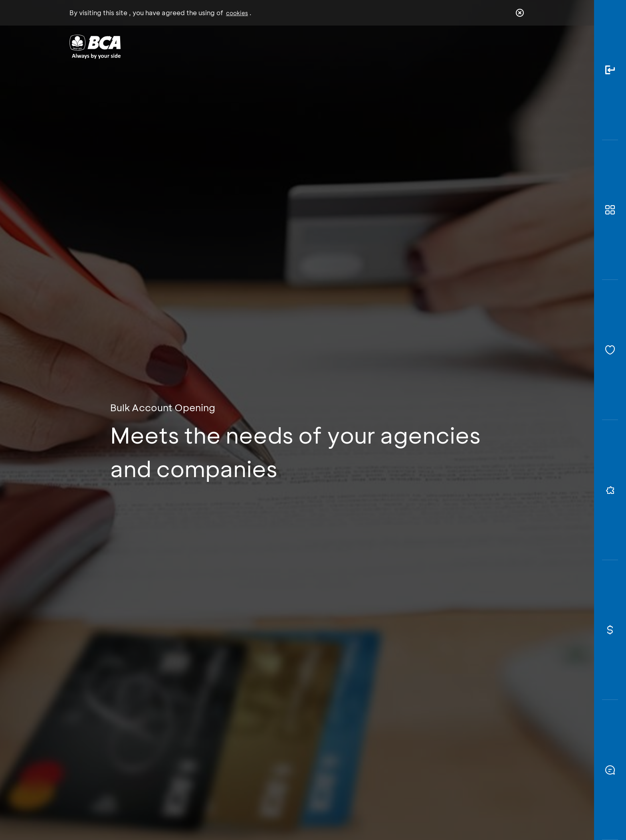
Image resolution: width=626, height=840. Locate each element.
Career (397, 46)
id (503, 47)
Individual (233, 46)
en (517, 47)
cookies (237, 13)
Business (286, 46)
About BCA (343, 46)
